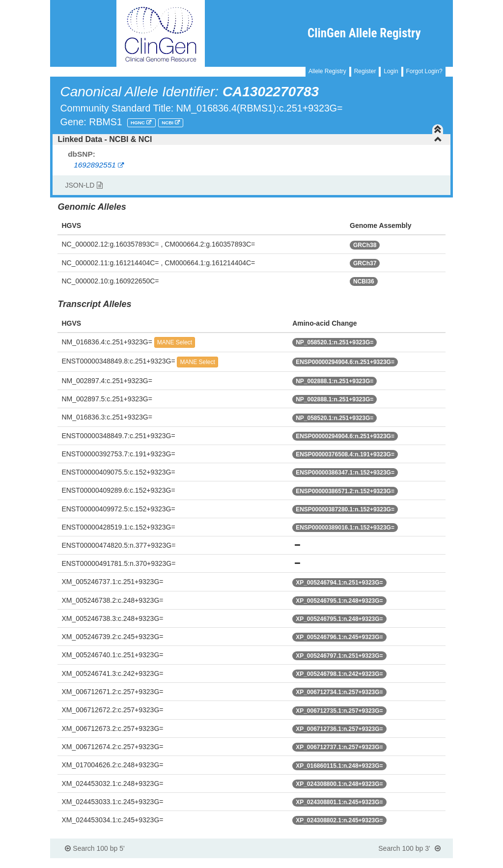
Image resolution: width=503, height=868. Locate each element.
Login (391, 71)
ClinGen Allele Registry (364, 33)
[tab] (251, 140)
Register (365, 71)
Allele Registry (327, 71)
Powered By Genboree (405, 863)
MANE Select (175, 342)
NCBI (168, 123)
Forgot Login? (424, 71)
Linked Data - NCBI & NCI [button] (250, 139)
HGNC (139, 123)
